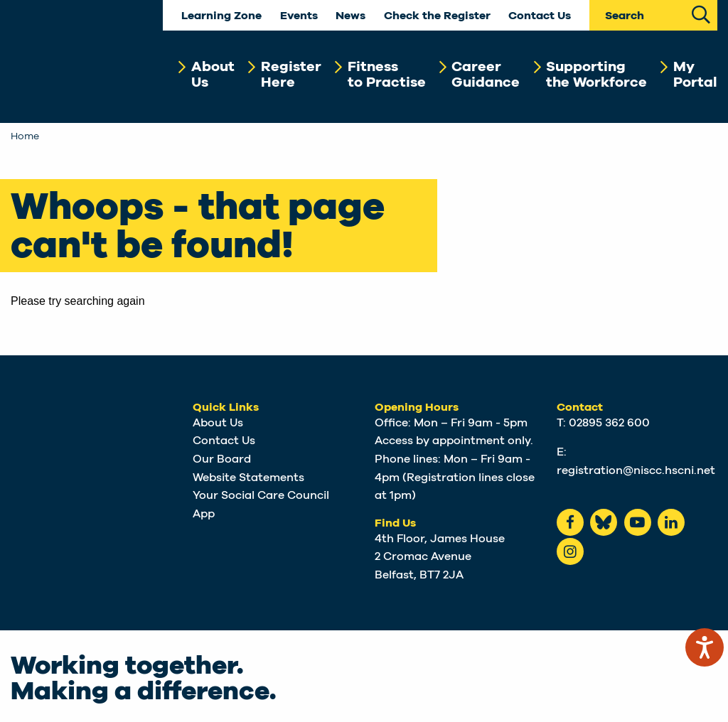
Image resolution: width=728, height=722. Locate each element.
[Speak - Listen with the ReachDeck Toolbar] (705, 647)
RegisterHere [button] (291, 75)
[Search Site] (701, 13)
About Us (218, 423)
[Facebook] (570, 522)
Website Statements (248, 478)
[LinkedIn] (671, 522)
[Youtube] (638, 522)
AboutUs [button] (213, 75)
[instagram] (570, 551)
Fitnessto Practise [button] (387, 75)
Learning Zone (221, 16)
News (350, 16)
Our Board (222, 459)
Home (25, 136)
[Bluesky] (604, 522)
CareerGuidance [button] (486, 75)
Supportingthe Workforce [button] (596, 75)
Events (299, 16)
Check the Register (437, 16)
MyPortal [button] (695, 75)
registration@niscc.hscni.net (636, 470)
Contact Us (540, 16)
